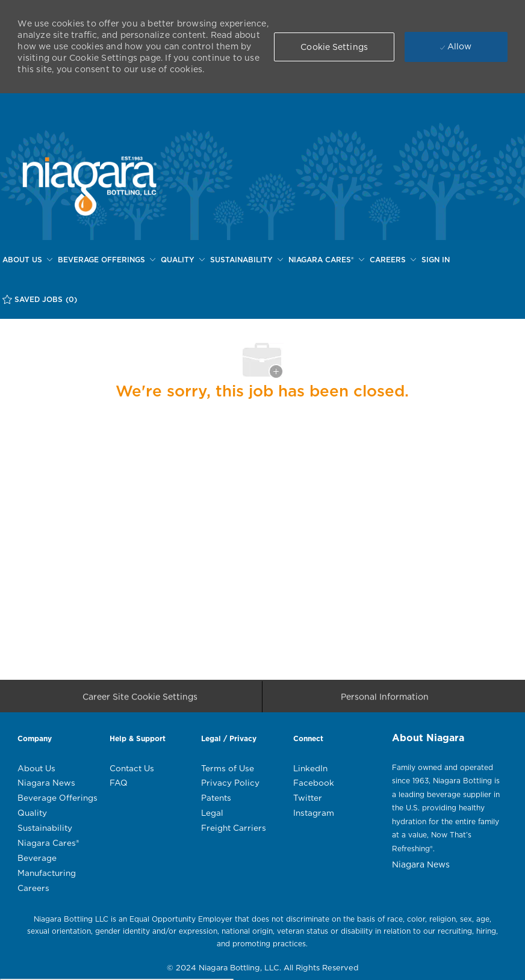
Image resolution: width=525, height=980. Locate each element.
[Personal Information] (385, 701)
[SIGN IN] (436, 260)
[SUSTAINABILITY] (247, 260)
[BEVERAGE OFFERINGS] (107, 260)
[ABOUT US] (27, 260)
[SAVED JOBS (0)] (40, 299)
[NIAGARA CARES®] (326, 260)
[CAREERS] (393, 260)
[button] (334, 47)
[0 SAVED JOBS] (40, 299)
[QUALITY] (183, 260)
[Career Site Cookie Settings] (140, 701)
